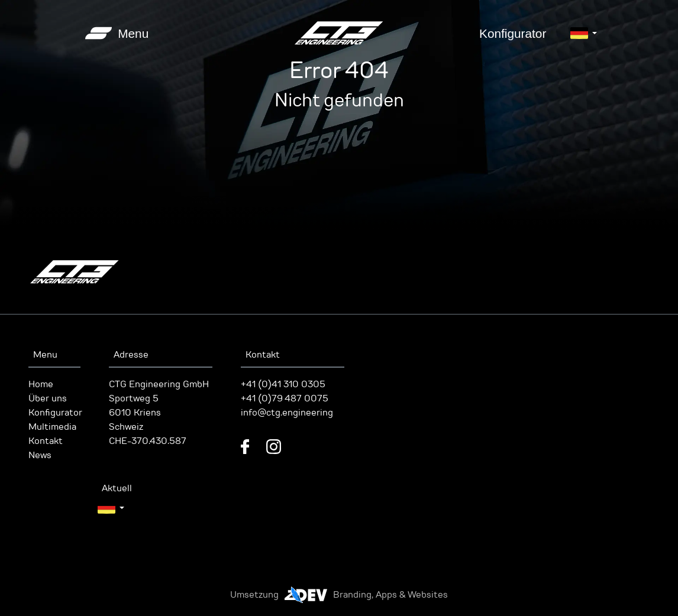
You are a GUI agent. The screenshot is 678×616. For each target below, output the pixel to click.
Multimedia (52, 427)
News (40, 455)
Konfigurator (513, 33)
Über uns (48, 398)
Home (41, 384)
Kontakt (46, 441)
